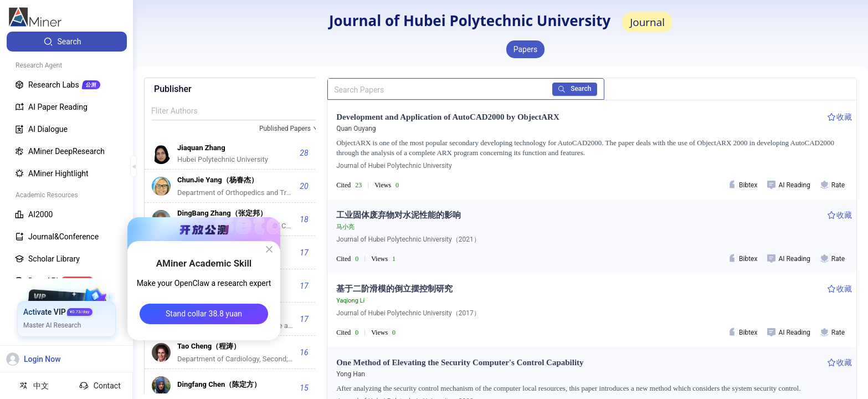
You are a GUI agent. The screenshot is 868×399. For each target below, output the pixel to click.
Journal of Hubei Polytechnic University (394, 166)
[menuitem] (67, 42)
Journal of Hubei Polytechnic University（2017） (408, 313)
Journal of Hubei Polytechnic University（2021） (408, 239)
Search (575, 89)
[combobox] (290, 129)
